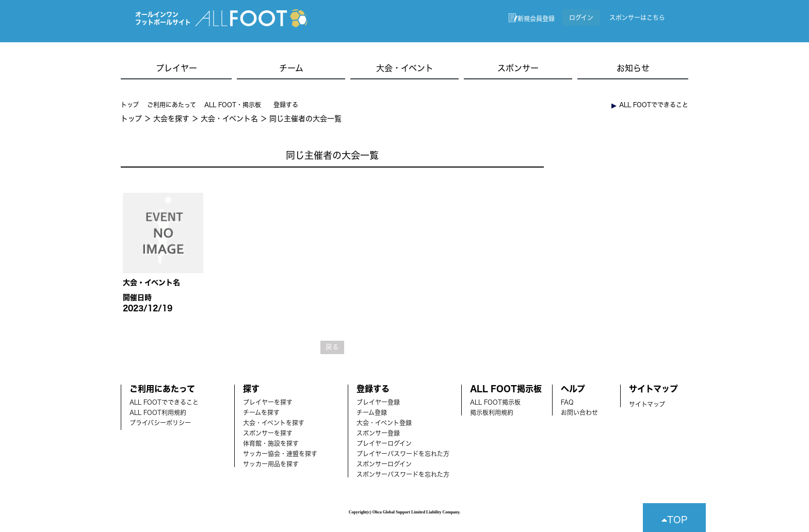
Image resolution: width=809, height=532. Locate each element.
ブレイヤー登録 (378, 402)
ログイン (581, 18)
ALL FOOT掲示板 (495, 402)
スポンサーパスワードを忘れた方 (403, 474)
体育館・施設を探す (271, 443)
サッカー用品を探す (271, 464)
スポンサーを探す (268, 433)
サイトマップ (647, 404)
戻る (332, 347)
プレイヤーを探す (268, 402)
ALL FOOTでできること (164, 402)
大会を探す (171, 119)
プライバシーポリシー (160, 423)
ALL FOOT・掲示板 (233, 105)
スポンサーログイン (384, 464)
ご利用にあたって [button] (172, 105)
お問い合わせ (579, 412)
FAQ (567, 402)
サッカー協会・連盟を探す (280, 454)
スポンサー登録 (378, 433)
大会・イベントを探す (274, 423)
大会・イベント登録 (384, 423)
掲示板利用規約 (492, 412)
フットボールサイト (163, 22)
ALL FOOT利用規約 (158, 412)
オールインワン (157, 14)
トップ (130, 105)
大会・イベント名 (229, 119)
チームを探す (261, 412)
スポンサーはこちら (637, 18)
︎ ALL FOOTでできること (650, 105)
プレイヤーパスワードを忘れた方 (403, 454)
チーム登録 (372, 412)
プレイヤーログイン (384, 443)
